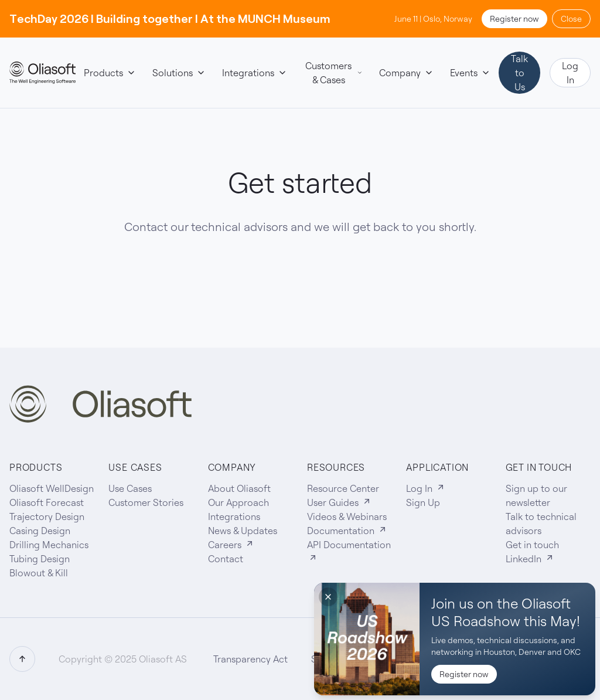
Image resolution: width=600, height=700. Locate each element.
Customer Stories (146, 502)
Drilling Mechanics (49, 545)
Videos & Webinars (347, 516)
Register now (514, 19)
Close (571, 19)
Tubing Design (40, 559)
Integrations (255, 73)
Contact (226, 559)
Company (406, 73)
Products (110, 73)
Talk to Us (519, 73)
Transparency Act (250, 659)
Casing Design (40, 531)
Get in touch (532, 545)
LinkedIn (530, 559)
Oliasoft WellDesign (52, 488)
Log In (570, 73)
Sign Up (423, 502)
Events (470, 73)
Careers (231, 545)
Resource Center (343, 488)
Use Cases (130, 488)
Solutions (179, 73)
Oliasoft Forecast (47, 502)
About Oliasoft (239, 488)
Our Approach (238, 502)
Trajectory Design (47, 516)
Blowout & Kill (39, 573)
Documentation (347, 531)
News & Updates (243, 531)
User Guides (339, 502)
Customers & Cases (334, 73)
